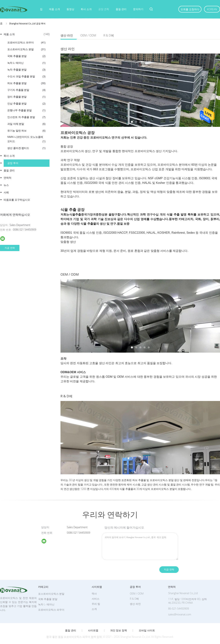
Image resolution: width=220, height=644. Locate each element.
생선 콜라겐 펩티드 (26, 148)
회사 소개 (86, 9)
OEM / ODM (88, 35)
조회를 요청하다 (190, 9)
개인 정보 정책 (119, 630)
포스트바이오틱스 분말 (26, 49)
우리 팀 (96, 604)
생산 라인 (67, 35)
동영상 (70, 9)
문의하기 (138, 9)
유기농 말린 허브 (26, 131)
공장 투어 (13, 163)
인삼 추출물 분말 (26, 104)
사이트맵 (93, 630)
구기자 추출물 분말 (26, 90)
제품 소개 (54, 9)
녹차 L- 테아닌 (26, 63)
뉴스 (6, 185)
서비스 (96, 599)
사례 (6, 192)
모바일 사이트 (147, 630)
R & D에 (109, 35)
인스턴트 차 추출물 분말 (26, 117)
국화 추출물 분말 (26, 56)
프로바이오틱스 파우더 (26, 43)
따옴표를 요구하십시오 (17, 200)
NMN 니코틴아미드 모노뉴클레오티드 (26, 139)
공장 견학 (104, 9)
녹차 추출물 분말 (26, 70)
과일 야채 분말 (26, 124)
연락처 (8, 178)
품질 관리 (121, 9)
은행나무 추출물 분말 (26, 110)
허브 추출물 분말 (26, 83)
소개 (94, 609)
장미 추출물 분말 (26, 97)
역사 (94, 594)
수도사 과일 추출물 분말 (26, 76)
